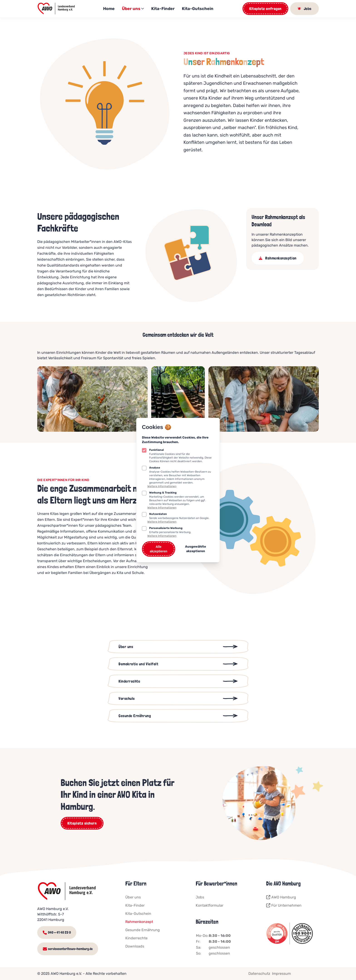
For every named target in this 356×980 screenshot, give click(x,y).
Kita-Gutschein (198, 9)
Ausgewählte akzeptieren (195, 549)
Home (109, 9)
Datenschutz (259, 974)
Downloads (135, 946)
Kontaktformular (210, 905)
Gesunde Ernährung (143, 930)
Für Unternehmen (284, 905)
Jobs (200, 897)
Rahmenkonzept (139, 922)
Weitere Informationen (162, 486)
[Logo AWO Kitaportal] (57, 9)
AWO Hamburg (281, 897)
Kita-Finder (163, 9)
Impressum (281, 974)
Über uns (133, 9)
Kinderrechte (136, 938)
